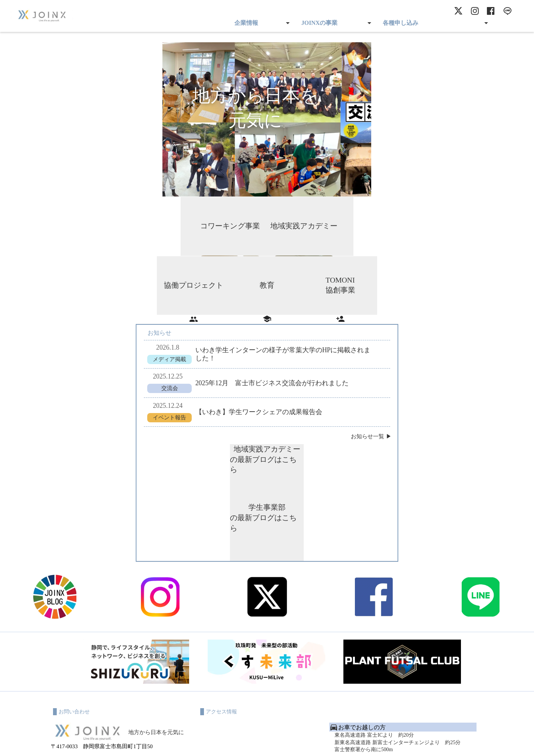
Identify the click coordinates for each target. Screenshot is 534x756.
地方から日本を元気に (156, 617)
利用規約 (212, 741)
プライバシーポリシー (250, 741)
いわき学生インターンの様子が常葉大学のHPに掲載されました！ (282, 346)
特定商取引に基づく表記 (305, 741)
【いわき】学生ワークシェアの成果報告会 (258, 405)
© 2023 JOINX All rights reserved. (267, 749)
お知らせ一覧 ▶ (373, 429)
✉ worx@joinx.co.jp (74, 670)
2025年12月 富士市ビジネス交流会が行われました (271, 375)
